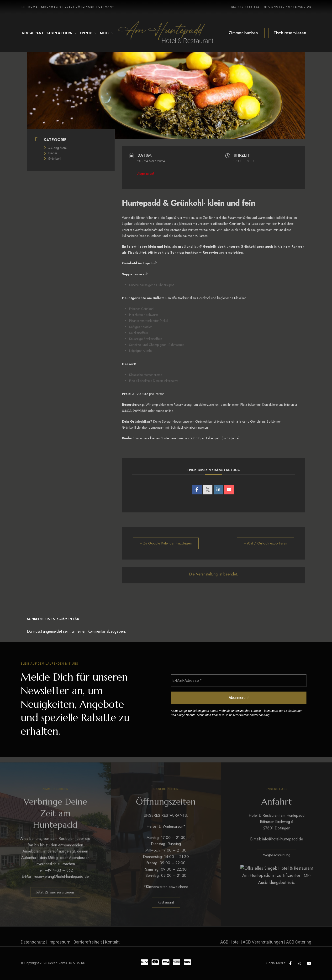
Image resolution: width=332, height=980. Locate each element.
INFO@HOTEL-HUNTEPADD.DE (287, 7)
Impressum (59, 942)
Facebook (290, 963)
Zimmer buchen (243, 33)
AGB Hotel (230, 942)
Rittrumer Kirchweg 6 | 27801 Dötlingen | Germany (68, 7)
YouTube (309, 963)
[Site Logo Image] (166, 33)
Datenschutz (33, 942)
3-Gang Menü (56, 148)
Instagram (299, 963)
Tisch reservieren (290, 33)
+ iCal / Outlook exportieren (266, 543)
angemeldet (52, 631)
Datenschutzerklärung (255, 715)
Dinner (50, 153)
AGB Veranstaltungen (263, 942)
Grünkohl (52, 159)
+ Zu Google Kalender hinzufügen (166, 543)
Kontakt (112, 942)
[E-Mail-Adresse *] (239, 681)
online (169, 411)
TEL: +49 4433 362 (244, 7)
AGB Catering (299, 942)
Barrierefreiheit (88, 942)
